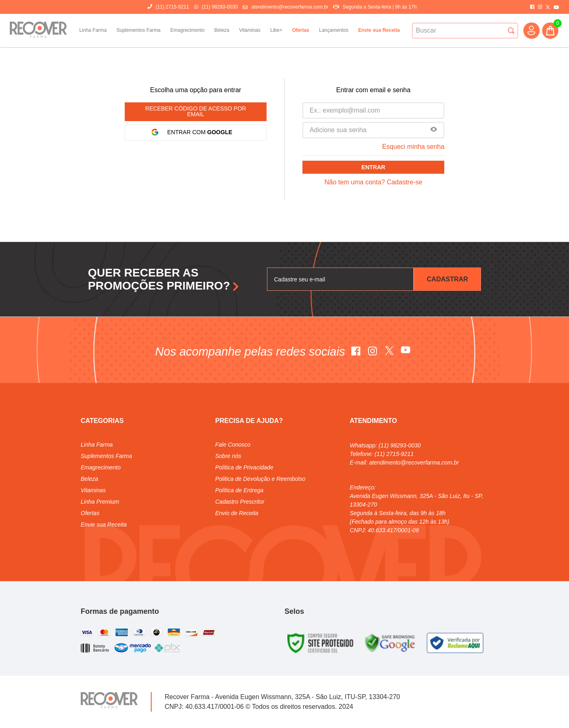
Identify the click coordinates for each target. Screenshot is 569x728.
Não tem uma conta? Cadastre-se (373, 182)
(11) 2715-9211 (172, 7)
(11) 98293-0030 (220, 7)
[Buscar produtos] (511, 31)
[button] (434, 130)
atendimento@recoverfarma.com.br (290, 7)
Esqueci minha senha (413, 147)
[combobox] (465, 31)
